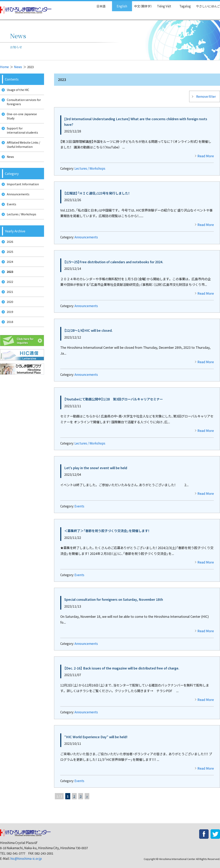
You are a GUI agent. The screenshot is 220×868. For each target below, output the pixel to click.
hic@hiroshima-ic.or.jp (26, 855)
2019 (9, 332)
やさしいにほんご (207, 4)
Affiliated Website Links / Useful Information (23, 151)
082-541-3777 (16, 850)
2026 (9, 254)
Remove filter (206, 95)
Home (4, 67)
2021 (9, 310)
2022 (9, 299)
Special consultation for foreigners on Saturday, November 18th (114, 596)
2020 (9, 321)
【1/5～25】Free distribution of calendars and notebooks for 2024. (114, 259)
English (118, 4)
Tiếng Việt (161, 4)
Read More (206, 153)
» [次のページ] (87, 793)
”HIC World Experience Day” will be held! (96, 734)
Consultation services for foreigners (23, 104)
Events (79, 503)
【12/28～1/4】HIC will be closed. (88, 327)
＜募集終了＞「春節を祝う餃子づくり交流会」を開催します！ (107, 527)
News (18, 67)
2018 (9, 343)
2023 (9, 288)
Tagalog (182, 4)
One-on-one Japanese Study (21, 119)
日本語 (97, 4)
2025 (9, 266)
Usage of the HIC (17, 90)
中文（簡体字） (139, 4)
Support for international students (22, 135)
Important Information (22, 192)
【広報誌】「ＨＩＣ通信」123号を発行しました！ (97, 190)
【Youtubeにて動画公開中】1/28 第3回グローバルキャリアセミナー (114, 396)
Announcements (86, 234)
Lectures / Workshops (90, 165)
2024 (9, 277)
